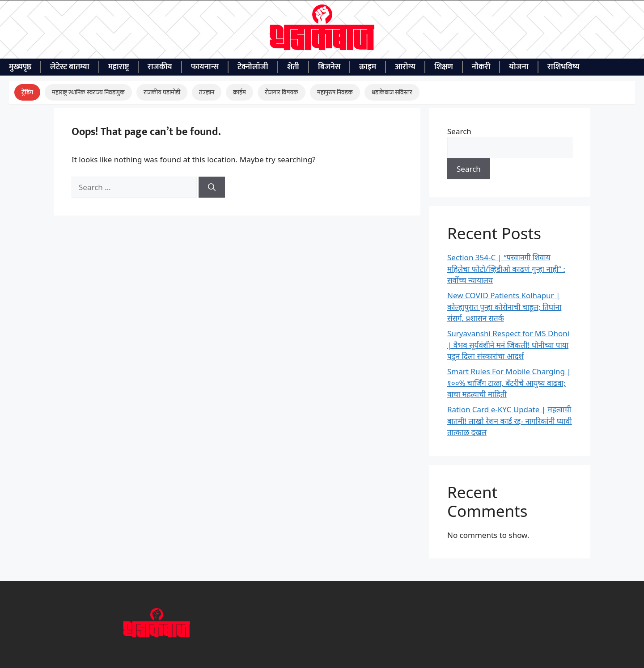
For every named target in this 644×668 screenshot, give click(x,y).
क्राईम (239, 92)
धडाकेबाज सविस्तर (392, 92)
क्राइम (368, 67)
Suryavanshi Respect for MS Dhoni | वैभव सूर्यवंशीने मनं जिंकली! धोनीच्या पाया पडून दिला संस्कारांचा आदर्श (508, 345)
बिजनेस (329, 67)
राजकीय (160, 67)
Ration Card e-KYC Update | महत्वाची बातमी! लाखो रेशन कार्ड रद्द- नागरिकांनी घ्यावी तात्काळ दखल (510, 421)
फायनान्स (205, 67)
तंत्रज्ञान (207, 92)
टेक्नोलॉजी (253, 67)
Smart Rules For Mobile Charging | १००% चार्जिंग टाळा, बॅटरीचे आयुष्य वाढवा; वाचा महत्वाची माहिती (509, 383)
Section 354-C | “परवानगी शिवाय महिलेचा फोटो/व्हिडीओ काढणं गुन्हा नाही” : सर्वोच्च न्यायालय (506, 269)
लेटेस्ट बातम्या (70, 67)
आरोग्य (405, 67)
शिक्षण (444, 67)
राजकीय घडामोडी (162, 92)
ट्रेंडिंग (27, 92)
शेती (293, 67)
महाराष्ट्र (119, 67)
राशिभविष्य (563, 67)
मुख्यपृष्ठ (20, 67)
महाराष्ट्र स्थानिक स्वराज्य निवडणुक (88, 92)
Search (459, 131)
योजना (519, 67)
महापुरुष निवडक (335, 92)
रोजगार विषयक (282, 92)
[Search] (212, 187)
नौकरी (481, 67)
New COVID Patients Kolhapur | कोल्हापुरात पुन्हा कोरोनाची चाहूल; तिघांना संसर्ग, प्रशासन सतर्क (504, 307)
